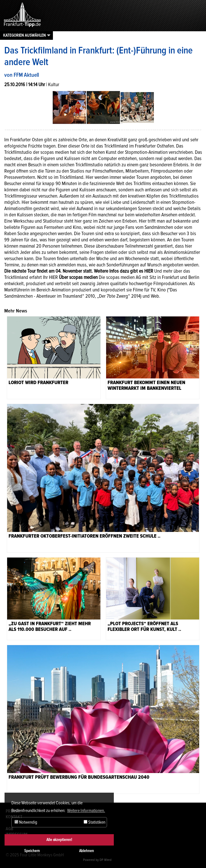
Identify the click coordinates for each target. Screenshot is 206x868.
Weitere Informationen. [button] (86, 811)
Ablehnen (86, 851)
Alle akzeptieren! (59, 840)
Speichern (32, 851)
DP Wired (106, 860)
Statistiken (94, 822)
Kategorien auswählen (24, 35)
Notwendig (26, 822)
